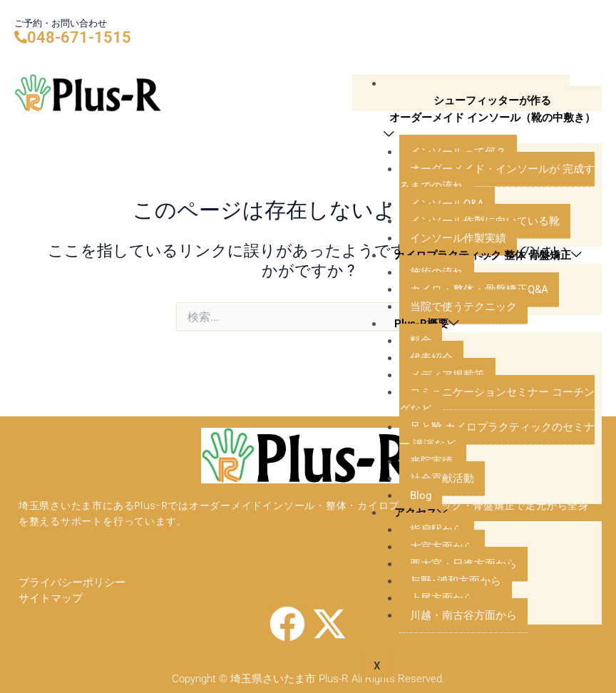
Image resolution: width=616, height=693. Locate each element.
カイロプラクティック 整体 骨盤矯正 (488, 255)
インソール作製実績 (458, 238)
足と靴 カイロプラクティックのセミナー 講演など (497, 436)
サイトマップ (51, 598)
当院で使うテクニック (463, 307)
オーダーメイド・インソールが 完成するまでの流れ (497, 178)
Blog (421, 496)
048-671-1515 (79, 37)
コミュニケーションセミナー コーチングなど (497, 401)
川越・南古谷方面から (463, 615)
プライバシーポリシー (72, 583)
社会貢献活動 (442, 478)
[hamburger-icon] (586, 81)
